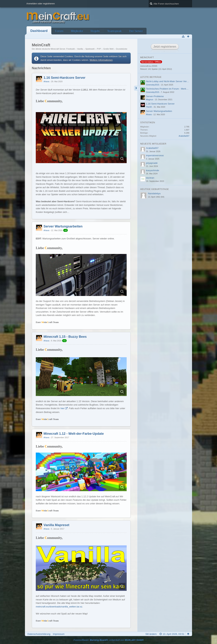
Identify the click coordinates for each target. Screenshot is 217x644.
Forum (59, 31)
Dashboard (39, 31)
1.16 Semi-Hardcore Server (65, 78)
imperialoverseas (155, 155)
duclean (150, 178)
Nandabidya (154, 193)
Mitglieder (77, 31)
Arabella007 (184, 136)
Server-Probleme (155, 96)
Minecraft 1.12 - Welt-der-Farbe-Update (74, 434)
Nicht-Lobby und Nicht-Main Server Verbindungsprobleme (176, 81)
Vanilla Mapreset (56, 525)
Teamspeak (114, 31)
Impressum (59, 634)
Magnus (150, 99)
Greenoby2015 (153, 85)
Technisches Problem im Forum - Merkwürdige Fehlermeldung (178, 89)
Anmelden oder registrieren (41, 4)
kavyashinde (152, 170)
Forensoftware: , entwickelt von (108, 640)
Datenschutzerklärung (39, 634)
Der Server (136, 31)
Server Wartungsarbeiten (63, 226)
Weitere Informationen (101, 60)
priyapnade (152, 163)
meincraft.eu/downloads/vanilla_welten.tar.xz (59, 607)
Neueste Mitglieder (153, 144)
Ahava (46, 81)
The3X (149, 107)
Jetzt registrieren (165, 47)
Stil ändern (151, 634)
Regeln (95, 31)
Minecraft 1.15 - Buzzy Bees (65, 337)
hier (63, 408)
